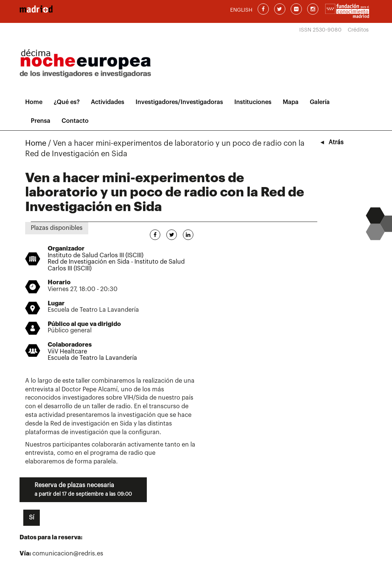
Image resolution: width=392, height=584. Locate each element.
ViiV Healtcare (67, 352)
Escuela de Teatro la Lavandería (92, 358)
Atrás (336, 142)
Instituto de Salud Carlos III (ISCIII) (96, 255)
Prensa (41, 121)
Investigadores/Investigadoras (179, 102)
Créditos (358, 30)
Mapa (291, 102)
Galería (320, 102)
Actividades (108, 102)
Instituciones (253, 102)
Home (34, 102)
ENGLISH (241, 10)
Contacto (75, 121)
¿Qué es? (67, 102)
